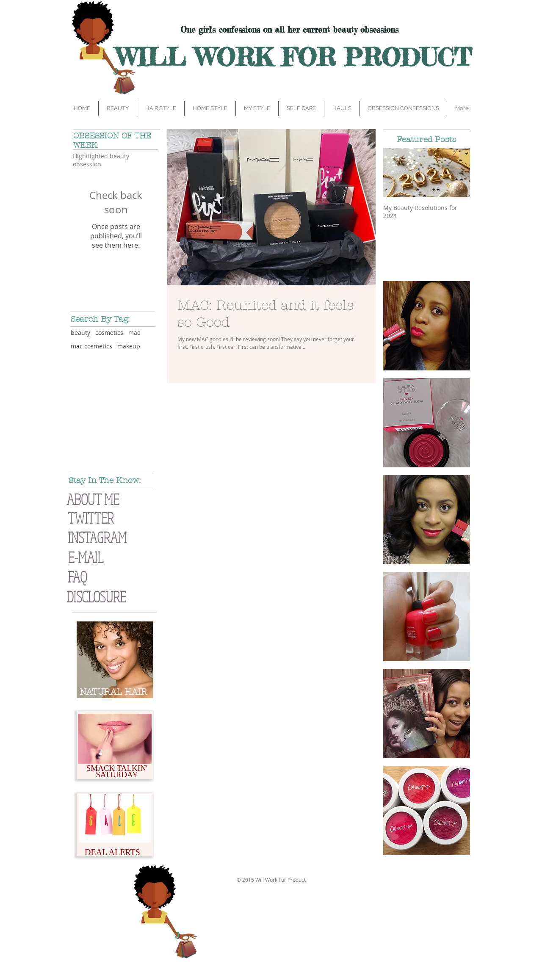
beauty (80, 333)
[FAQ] (104, 577)
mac (134, 333)
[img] (427, 326)
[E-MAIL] (104, 557)
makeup (129, 346)
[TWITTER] (103, 518)
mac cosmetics (91, 346)
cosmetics (109, 333)
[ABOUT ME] (109, 499)
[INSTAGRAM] (114, 537)
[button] (115, 597)
